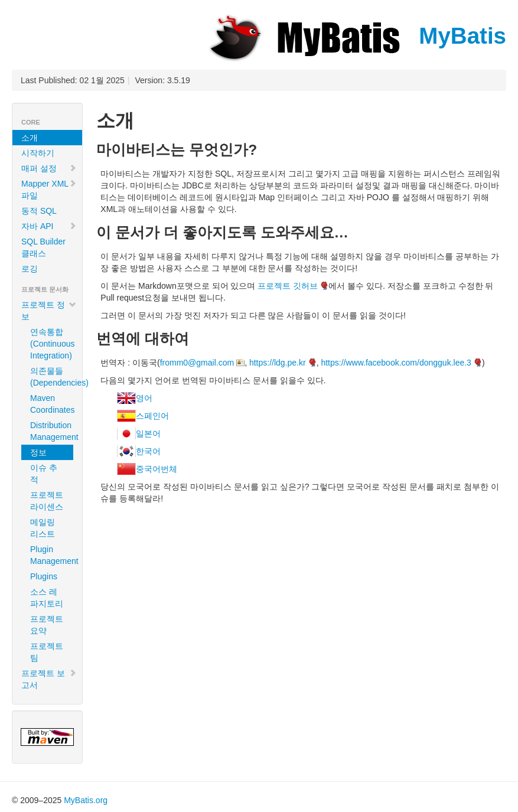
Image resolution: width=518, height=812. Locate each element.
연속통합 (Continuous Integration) (52, 344)
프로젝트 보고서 (49, 679)
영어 (144, 398)
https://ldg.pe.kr (278, 363)
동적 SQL (39, 211)
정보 (38, 452)
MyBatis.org (86, 800)
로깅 (30, 269)
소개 (30, 138)
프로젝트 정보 (49, 311)
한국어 (148, 451)
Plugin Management (52, 555)
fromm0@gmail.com (197, 363)
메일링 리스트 (43, 528)
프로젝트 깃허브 (288, 286)
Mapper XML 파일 (49, 190)
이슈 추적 (44, 474)
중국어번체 (157, 469)
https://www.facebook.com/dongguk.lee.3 (396, 363)
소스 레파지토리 (47, 598)
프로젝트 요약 (47, 625)
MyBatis (356, 36)
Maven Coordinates (52, 404)
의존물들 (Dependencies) (52, 377)
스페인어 (152, 416)
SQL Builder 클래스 (43, 247)
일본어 (148, 433)
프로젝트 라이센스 (47, 501)
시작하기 (38, 153)
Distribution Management (52, 431)
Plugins (44, 576)
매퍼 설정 (49, 168)
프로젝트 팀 (47, 652)
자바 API (49, 226)
